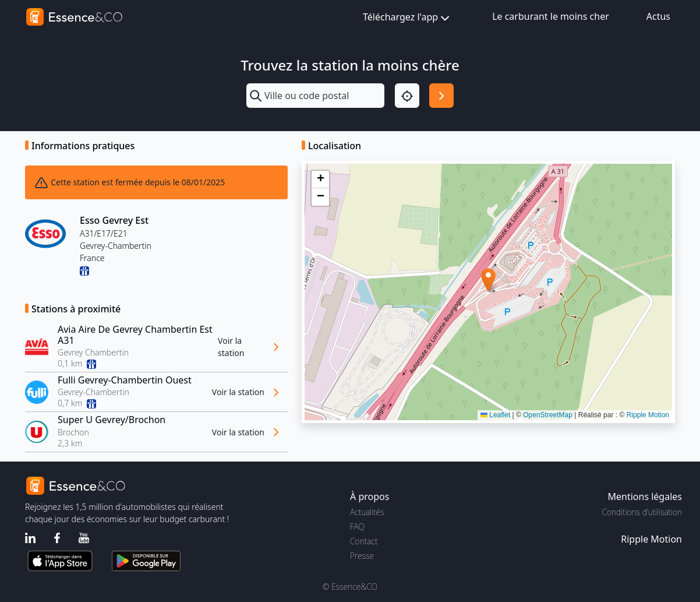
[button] (488, 280)
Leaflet (495, 415)
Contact (364, 541)
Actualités (367, 512)
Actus (658, 16)
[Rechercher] (441, 96)
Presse (362, 556)
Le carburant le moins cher (551, 16)
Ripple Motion (648, 415)
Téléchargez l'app (407, 18)
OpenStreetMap (548, 415)
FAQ (357, 527)
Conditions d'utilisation (642, 512)
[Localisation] (407, 96)
